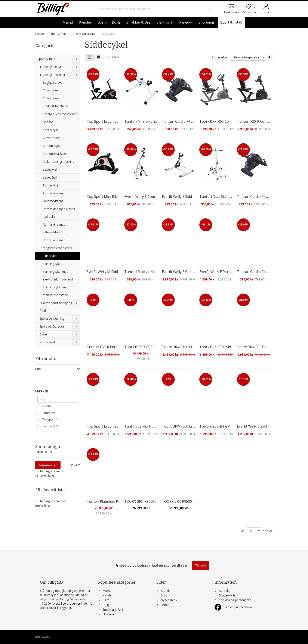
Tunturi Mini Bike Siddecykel (147, 121)
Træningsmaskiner (84, 34)
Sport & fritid (59, 34)
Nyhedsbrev (232, 12)
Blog (164, 595)
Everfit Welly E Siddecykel (257, 426)
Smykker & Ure (113, 609)
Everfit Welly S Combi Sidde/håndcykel (154, 197)
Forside (40, 34)
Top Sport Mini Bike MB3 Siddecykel (116, 197)
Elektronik (109, 614)
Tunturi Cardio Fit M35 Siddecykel (264, 197)
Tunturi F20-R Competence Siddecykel (267, 121)
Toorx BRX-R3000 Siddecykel (147, 347)
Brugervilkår (227, 595)
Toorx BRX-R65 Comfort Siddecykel (227, 121)
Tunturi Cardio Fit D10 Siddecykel (151, 426)
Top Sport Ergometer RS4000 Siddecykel (119, 426)
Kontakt (224, 591)
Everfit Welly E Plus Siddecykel (223, 272)
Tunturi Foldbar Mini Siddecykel (150, 272)
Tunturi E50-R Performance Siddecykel (117, 347)
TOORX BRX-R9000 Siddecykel (148, 501)
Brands (166, 591)
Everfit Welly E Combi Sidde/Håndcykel (192, 272)
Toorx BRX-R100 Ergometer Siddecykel (193, 347)
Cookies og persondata (235, 600)
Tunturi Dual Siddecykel (218, 197)
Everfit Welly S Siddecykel (182, 197)
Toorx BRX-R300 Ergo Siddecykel (188, 426)
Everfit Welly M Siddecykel (107, 272)
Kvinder (108, 595)
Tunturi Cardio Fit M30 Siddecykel (189, 121)
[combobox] (154, 9)
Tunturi (51, 426)
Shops (165, 605)
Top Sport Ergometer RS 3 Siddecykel (116, 121)
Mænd (107, 591)
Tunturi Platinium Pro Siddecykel (113, 501)
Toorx (49, 413)
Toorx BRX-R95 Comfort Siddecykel (265, 347)
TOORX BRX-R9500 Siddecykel (186, 501)
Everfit (49, 406)
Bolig (106, 605)
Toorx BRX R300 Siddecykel (221, 347)
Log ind (266, 12)
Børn (106, 600)
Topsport (51, 419)
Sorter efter (220, 57)
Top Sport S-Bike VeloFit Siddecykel (228, 426)
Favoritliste (249, 10)
